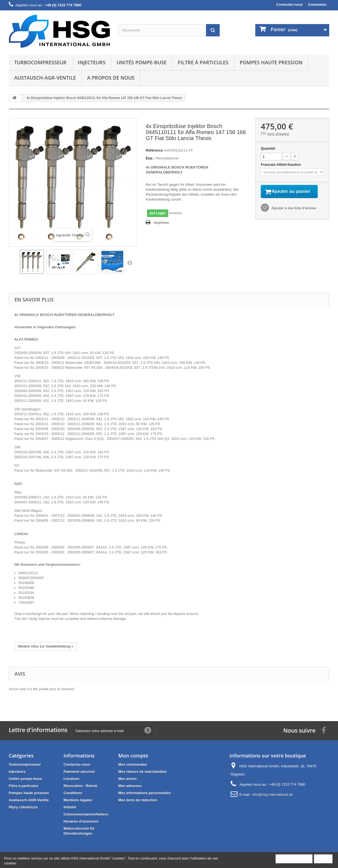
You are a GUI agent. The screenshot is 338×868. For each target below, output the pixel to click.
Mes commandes (133, 764)
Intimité (70, 807)
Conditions (73, 793)
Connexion (317, 5)
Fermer (323, 859)
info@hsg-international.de (273, 795)
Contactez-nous (290, 5)
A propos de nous (111, 78)
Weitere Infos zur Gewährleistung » (46, 646)
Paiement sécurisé (79, 772)
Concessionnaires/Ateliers (86, 814)
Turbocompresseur (40, 62)
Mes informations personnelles (144, 793)
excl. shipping (278, 134)
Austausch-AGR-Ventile (45, 78)
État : (150, 158)
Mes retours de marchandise (142, 772)
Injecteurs (92, 62)
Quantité (268, 148)
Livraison (71, 779)
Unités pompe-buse (142, 62)
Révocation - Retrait (80, 786)
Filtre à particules (203, 62)
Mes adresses (130, 786)
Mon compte (133, 756)
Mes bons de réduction (138, 800)
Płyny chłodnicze (23, 807)
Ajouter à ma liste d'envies (293, 215)
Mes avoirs (128, 779)
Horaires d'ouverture (81, 821)
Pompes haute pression (271, 62)
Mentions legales (78, 800)
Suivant (130, 263)
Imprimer (162, 223)
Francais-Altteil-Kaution (281, 165)
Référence (154, 150)
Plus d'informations (294, 859)
